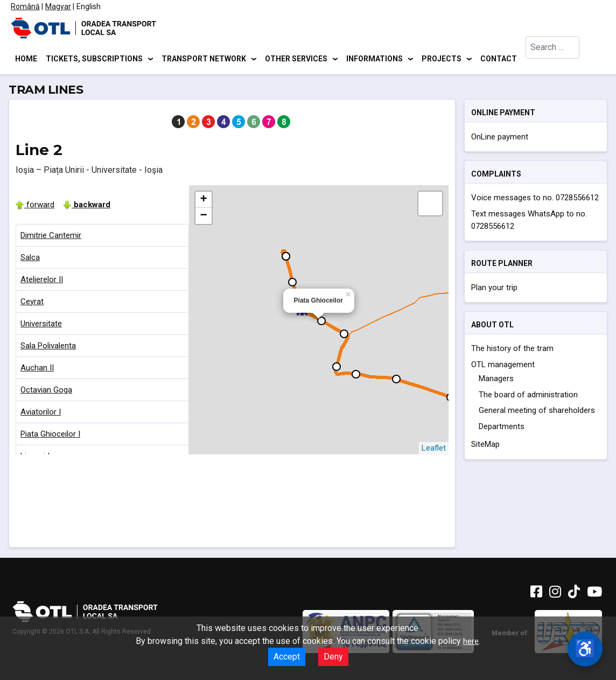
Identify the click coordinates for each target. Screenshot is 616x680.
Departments (502, 428)
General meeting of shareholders (537, 412)
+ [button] (203, 201)
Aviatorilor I (41, 413)
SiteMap (485, 446)
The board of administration (528, 396)
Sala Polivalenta (48, 347)
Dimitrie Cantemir (51, 237)
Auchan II (37, 369)
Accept (287, 657)
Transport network (204, 59)
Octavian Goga (46, 391)
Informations (374, 59)
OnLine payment (500, 138)
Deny (333, 657)
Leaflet (434, 450)
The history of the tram (512, 350)
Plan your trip (494, 289)
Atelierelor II (42, 281)
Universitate (41, 325)
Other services (296, 59)
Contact (499, 59)
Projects (442, 59)
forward (35, 206)
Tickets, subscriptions (94, 59)
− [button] (203, 218)
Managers (496, 381)
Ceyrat (32, 303)
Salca (30, 259)
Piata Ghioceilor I (50, 436)
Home (26, 59)
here (471, 641)
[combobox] (552, 59)
